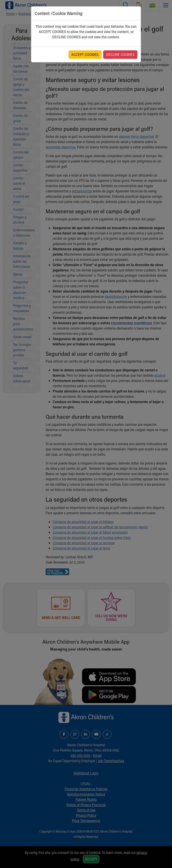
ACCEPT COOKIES (85, 54)
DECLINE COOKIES (120, 54)
